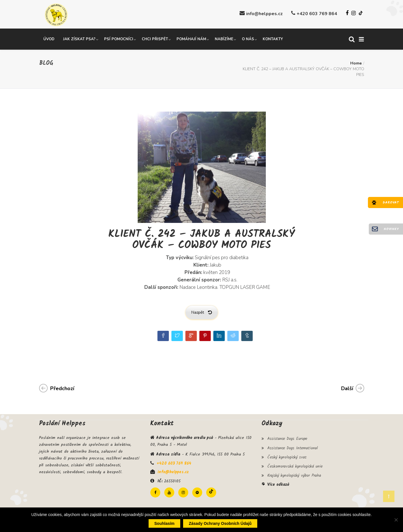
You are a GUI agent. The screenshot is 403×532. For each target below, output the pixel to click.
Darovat (391, 202)
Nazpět (202, 311)
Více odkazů (278, 479)
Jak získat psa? (79, 38)
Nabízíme (224, 38)
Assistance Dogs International (292, 446)
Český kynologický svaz (287, 454)
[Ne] (396, 520)
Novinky (391, 229)
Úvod (49, 38)
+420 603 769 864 (317, 14)
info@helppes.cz (264, 14)
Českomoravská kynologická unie (295, 462)
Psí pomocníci (119, 38)
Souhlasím (164, 523)
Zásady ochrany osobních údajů (220, 523)
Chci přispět (155, 38)
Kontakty (273, 38)
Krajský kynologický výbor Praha (294, 470)
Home (356, 62)
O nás (248, 38)
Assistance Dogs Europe (287, 437)
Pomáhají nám (191, 38)
